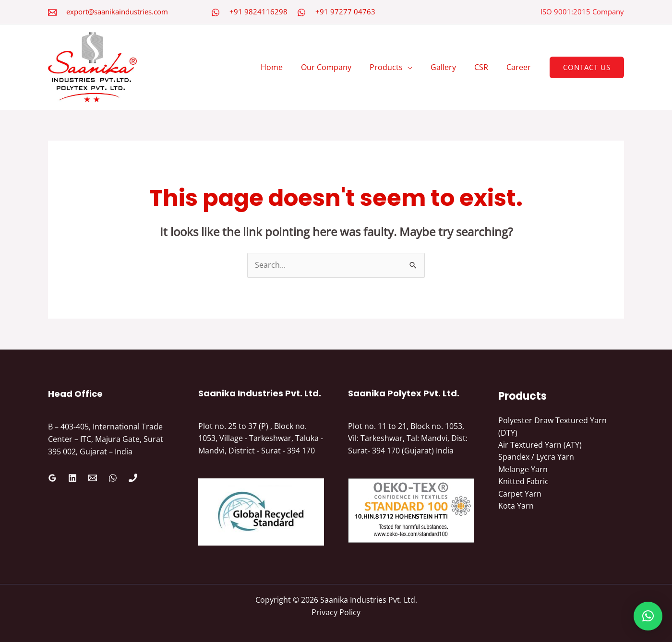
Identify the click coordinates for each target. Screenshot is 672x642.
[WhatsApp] (216, 12)
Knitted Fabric (523, 482)
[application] (418, 67)
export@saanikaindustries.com (117, 12)
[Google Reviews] (52, 478)
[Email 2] (52, 12)
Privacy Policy (336, 612)
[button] (587, 67)
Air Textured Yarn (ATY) (540, 445)
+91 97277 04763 (345, 12)
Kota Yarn (516, 507)
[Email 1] (93, 478)
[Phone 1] (133, 478)
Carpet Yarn (520, 494)
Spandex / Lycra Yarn (536, 457)
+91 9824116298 (258, 12)
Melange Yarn (523, 470)
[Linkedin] (72, 478)
